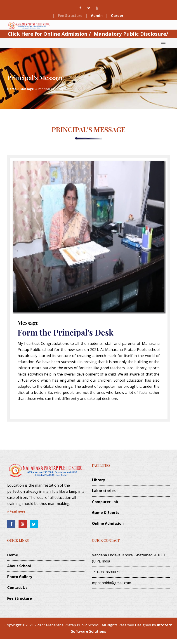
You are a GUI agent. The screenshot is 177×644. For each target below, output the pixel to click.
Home (12, 89)
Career (117, 16)
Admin (97, 16)
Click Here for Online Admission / (49, 34)
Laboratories (104, 491)
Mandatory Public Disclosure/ (131, 34)
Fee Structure (70, 16)
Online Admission (108, 523)
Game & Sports (106, 513)
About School (19, 566)
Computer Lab (105, 502)
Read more (16, 512)
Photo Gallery (20, 577)
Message (27, 89)
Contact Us (17, 588)
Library (98, 480)
